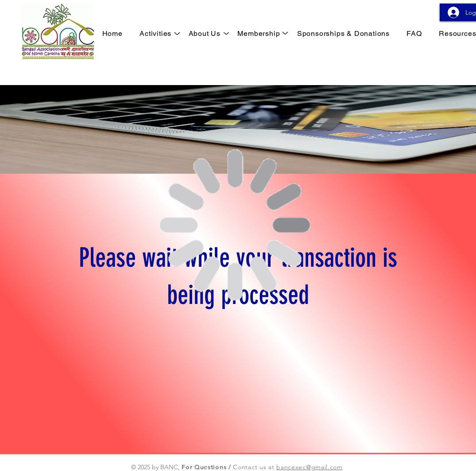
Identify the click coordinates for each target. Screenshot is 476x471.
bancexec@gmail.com (310, 467)
